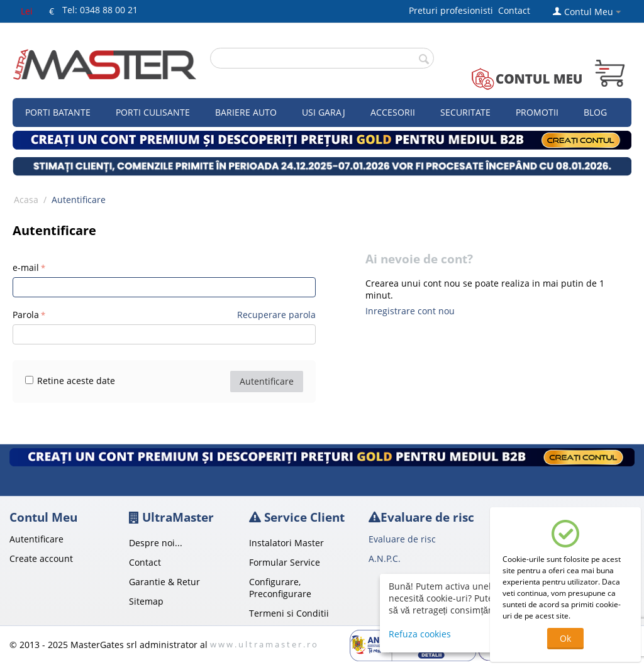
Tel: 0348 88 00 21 (100, 10)
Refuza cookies (420, 634)
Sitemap (146, 601)
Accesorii (393, 112)
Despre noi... (156, 543)
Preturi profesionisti (453, 10)
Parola (26, 315)
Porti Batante (58, 112)
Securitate (465, 112)
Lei (27, 11)
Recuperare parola (276, 315)
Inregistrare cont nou (410, 311)
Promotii (537, 112)
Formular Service (285, 562)
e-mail (26, 267)
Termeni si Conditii (289, 613)
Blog (595, 112)
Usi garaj (324, 112)
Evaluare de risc (402, 539)
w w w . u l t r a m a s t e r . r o (264, 644)
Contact (514, 10)
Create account (41, 558)
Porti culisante (153, 112)
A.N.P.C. (385, 558)
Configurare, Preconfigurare (280, 588)
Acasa (26, 200)
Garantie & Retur (164, 582)
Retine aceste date (70, 381)
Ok (565, 638)
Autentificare (267, 381)
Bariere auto (246, 112)
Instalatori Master (286, 543)
